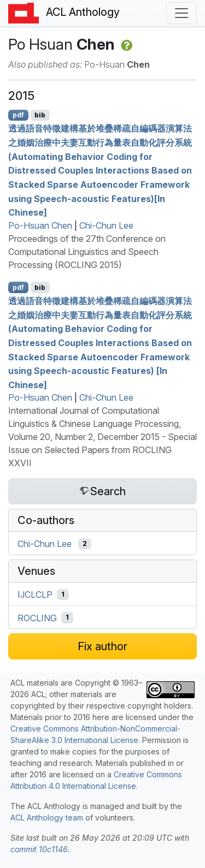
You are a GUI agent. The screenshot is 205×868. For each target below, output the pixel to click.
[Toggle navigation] (181, 13)
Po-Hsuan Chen (40, 225)
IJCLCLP (35, 594)
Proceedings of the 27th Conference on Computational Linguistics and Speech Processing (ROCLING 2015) (87, 252)
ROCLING (37, 617)
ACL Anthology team (47, 818)
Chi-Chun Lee (106, 225)
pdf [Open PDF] (18, 115)
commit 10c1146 (39, 849)
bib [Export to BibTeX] (40, 115)
